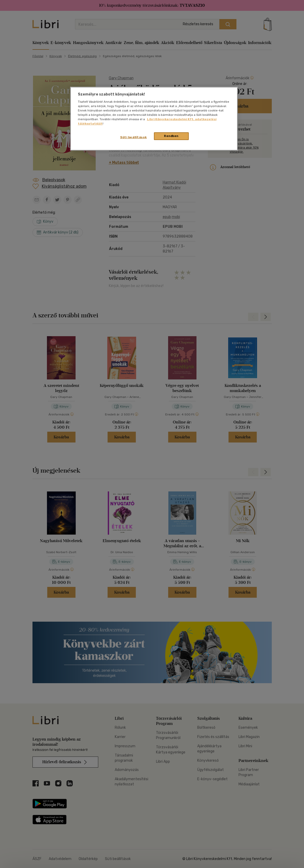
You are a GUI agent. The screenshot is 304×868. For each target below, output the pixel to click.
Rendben (171, 136)
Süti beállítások (133, 137)
